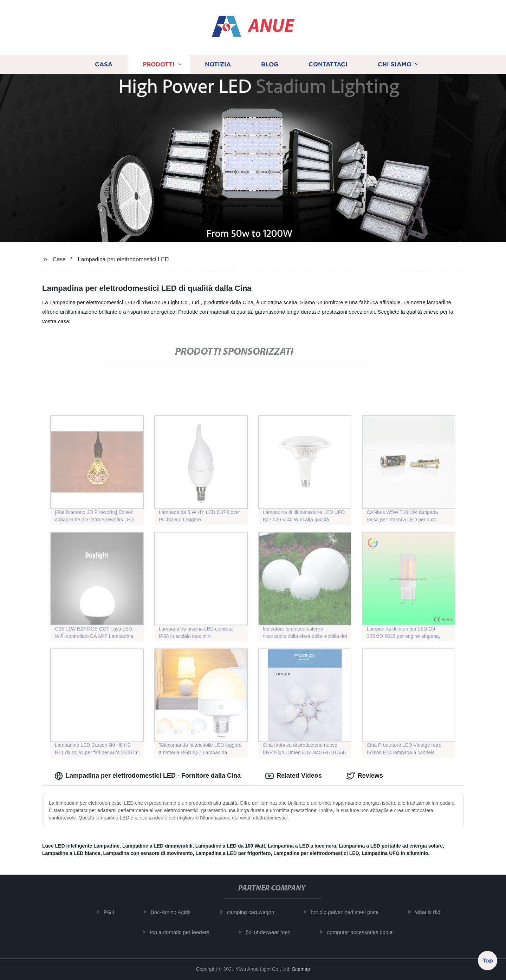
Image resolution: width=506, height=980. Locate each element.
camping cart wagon (255, 912)
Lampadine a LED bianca (71, 853)
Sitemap (301, 969)
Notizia (218, 64)
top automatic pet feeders (185, 932)
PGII (114, 912)
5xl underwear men (273, 932)
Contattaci (328, 64)
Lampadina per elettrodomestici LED (124, 259)
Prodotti (159, 64)
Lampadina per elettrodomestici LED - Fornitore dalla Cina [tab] (148, 776)
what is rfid (433, 912)
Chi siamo (395, 64)
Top (488, 961)
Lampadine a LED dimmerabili (157, 846)
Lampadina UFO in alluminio (395, 853)
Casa (104, 64)
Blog (270, 64)
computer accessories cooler (366, 932)
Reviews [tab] (365, 776)
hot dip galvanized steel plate (350, 912)
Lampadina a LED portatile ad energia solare (391, 846)
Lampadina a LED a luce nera (302, 846)
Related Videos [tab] (294, 776)
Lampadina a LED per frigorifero (233, 853)
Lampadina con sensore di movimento (148, 853)
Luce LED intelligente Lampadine (81, 846)
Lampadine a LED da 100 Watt (230, 846)
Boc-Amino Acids (176, 912)
